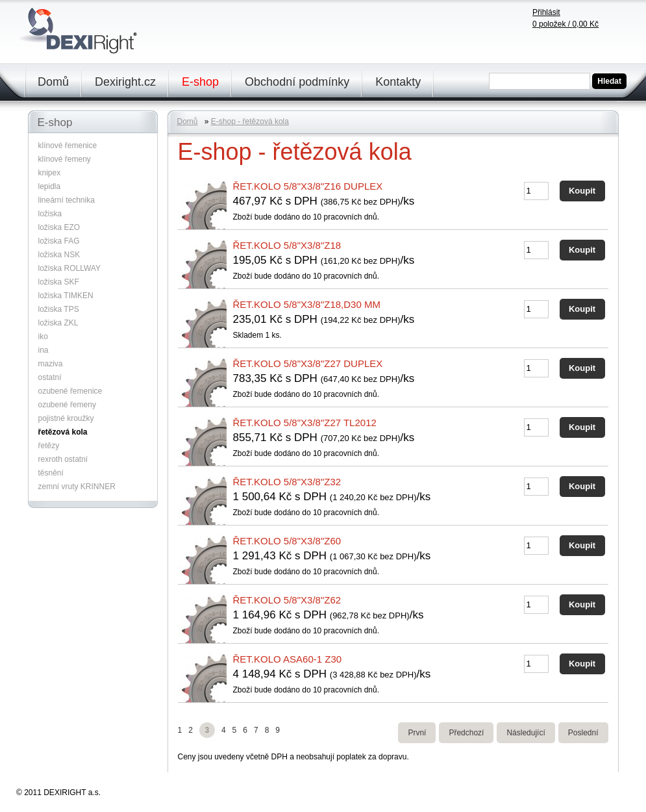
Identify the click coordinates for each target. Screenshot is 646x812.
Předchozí (466, 733)
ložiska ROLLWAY (69, 268)
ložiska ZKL (58, 323)
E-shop (200, 82)
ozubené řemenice (70, 391)
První (417, 733)
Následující (526, 733)
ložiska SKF (59, 282)
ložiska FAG (59, 241)
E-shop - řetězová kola (250, 121)
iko (43, 336)
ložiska (50, 214)
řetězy (49, 446)
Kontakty (398, 82)
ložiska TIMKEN (66, 296)
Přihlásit (546, 12)
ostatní (50, 377)
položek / (565, 24)
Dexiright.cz (125, 82)
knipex (50, 173)
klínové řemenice (68, 146)
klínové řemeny (65, 159)
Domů (53, 82)
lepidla (50, 186)
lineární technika (67, 200)
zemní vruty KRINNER (77, 487)
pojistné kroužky (66, 418)
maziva (51, 364)
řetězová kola (63, 432)
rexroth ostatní (63, 459)
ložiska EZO (59, 227)
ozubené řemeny (67, 405)
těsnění (51, 473)
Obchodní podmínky (297, 82)
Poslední (583, 733)
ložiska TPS (59, 309)
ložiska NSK (59, 255)
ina (43, 350)
